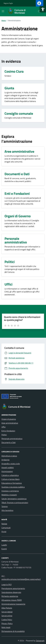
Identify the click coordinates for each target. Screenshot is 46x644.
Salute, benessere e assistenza (14, 499)
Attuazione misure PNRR (12, 600)
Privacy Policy (7, 623)
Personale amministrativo (12, 439)
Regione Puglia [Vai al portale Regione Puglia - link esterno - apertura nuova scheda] (8, 3)
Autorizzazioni (7, 471)
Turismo (5, 506)
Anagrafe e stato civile (11, 464)
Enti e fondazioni (8, 431)
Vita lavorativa (7, 510)
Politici (4, 435)
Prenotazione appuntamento (13, 588)
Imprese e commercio (10, 491)
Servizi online (7, 616)
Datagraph (40, 641)
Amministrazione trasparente (13, 604)
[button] (43, 9)
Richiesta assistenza (10, 596)
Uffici (3, 427)
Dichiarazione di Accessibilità (13, 631)
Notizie (4, 524)
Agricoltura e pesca (9, 456)
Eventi (4, 549)
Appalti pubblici (8, 467)
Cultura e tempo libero (10, 479)
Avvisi (4, 531)
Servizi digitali (7, 612)
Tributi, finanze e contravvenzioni (15, 503)
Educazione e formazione (12, 483)
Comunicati (6, 528)
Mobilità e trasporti (9, 495)
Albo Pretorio (7, 608)
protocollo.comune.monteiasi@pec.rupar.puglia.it (21, 579)
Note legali (6, 627)
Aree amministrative (10, 423)
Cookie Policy (7, 620)
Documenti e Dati (9, 442)
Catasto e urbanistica (10, 475)
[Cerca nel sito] (39, 11)
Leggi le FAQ (7, 585)
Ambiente (5, 460)
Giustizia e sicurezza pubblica (13, 487)
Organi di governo (9, 419)
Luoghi (4, 545)
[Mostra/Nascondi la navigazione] (3, 11)
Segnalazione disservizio (11, 592)
